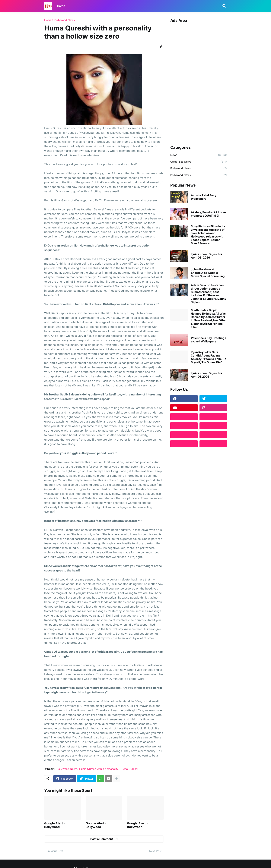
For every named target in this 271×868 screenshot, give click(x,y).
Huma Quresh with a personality (99, 769)
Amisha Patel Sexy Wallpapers (204, 197)
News (199, 155)
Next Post (155, 851)
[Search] (224, 6)
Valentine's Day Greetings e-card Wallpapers (208, 340)
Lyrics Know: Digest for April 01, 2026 (207, 375)
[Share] (161, 46)
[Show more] (117, 779)
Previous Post (55, 851)
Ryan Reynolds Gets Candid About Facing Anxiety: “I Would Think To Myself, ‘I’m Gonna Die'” (209, 357)
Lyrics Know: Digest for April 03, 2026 (207, 256)
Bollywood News (65, 20)
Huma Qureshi (129, 769)
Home (61, 6)
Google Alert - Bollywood (55, 825)
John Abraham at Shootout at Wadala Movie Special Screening (208, 273)
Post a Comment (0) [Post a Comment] (104, 839)
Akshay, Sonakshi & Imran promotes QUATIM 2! (208, 214)
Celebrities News (199, 162)
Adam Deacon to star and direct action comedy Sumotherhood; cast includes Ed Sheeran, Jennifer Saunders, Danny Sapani (209, 294)
